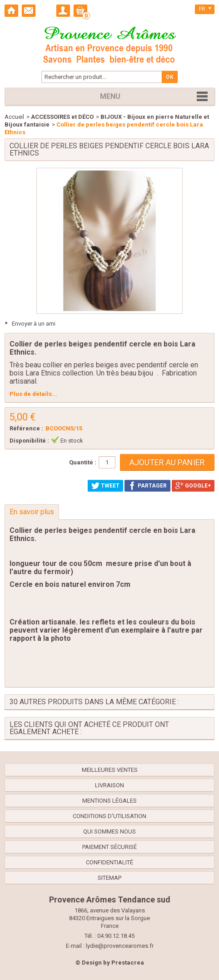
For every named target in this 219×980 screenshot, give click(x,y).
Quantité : (83, 462)
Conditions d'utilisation (109, 816)
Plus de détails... (33, 394)
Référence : (26, 428)
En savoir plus (32, 512)
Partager (147, 486)
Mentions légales (109, 801)
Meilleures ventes (110, 770)
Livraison (109, 785)
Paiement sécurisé (109, 847)
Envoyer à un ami (34, 324)
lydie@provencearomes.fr (120, 946)
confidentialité (109, 862)
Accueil (14, 117)
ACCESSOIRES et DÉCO (62, 117)
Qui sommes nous (109, 831)
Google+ (193, 486)
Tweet (105, 486)
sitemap (109, 878)
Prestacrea (128, 963)
